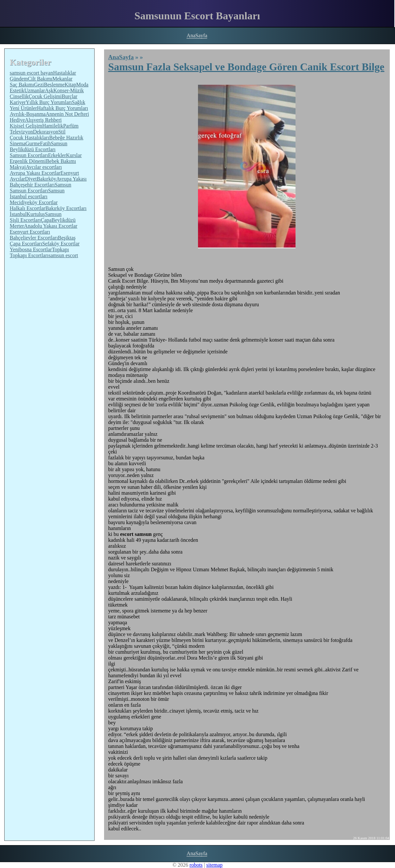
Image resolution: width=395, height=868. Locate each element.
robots (196, 865)
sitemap (214, 865)
